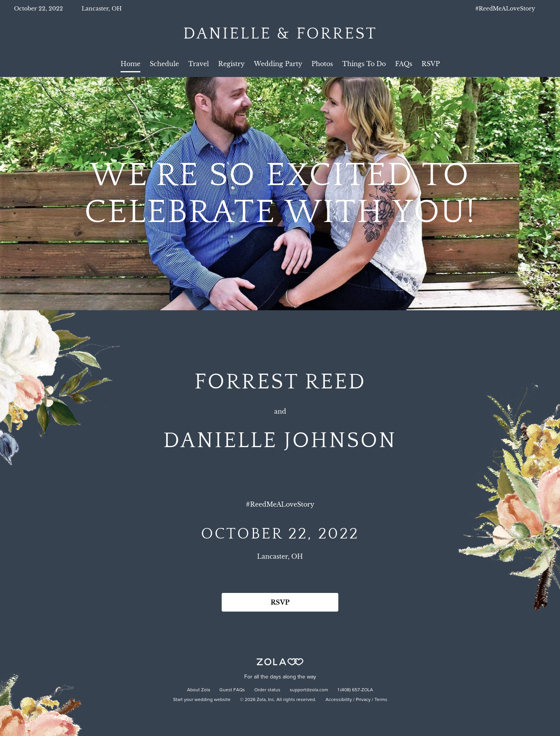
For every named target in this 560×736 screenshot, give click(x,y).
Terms (381, 700)
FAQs (404, 64)
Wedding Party (278, 64)
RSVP (431, 64)
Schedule (164, 64)
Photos (322, 64)
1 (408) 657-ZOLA (355, 690)
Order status (267, 690)
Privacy (363, 700)
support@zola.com (309, 690)
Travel (199, 64)
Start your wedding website (202, 700)
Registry (231, 64)
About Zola (199, 690)
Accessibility (339, 700)
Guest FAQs (232, 690)
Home (130, 64)
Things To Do (364, 64)
